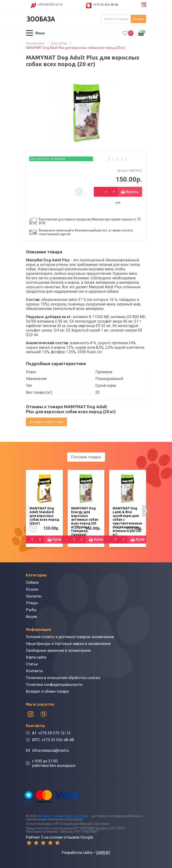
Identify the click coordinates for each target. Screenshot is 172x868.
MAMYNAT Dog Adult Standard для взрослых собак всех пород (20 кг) (44, 516)
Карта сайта (36, 657)
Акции (31, 617)
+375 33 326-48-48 (105, 5)
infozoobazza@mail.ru (50, 750)
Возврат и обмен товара (47, 691)
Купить (132, 192)
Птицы (32, 603)
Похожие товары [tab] (86, 457)
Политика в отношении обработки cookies (63, 678)
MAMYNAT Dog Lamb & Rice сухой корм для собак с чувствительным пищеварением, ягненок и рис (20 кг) (127, 521)
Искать (138, 19)
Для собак (59, 43)
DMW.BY (103, 853)
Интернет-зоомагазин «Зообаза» (63, 816)
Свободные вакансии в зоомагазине (58, 650)
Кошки (32, 589)
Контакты (35, 671)
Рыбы (31, 610)
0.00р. (142, 33)
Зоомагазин (35, 43)
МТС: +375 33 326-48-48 (53, 740)
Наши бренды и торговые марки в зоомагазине (68, 644)
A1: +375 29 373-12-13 (51, 733)
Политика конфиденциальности (54, 685)
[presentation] (26, 511)
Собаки (32, 582)
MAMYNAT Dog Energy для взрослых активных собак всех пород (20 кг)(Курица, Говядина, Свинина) (85, 521)
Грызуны (34, 596)
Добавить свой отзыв (46, 422)
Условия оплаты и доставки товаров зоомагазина (70, 637)
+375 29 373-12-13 (50, 5)
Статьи (32, 664)
